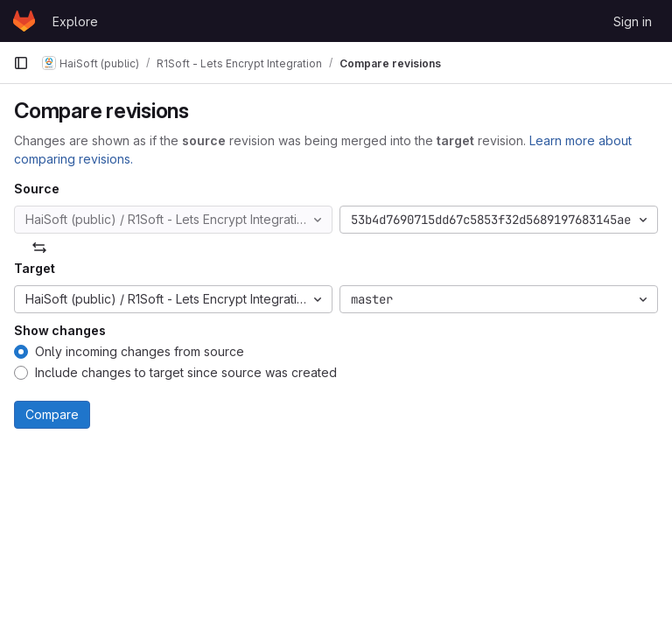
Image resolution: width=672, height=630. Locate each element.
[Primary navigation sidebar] (21, 63)
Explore (75, 21)
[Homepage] (24, 21)
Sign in (633, 21)
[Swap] (39, 248)
